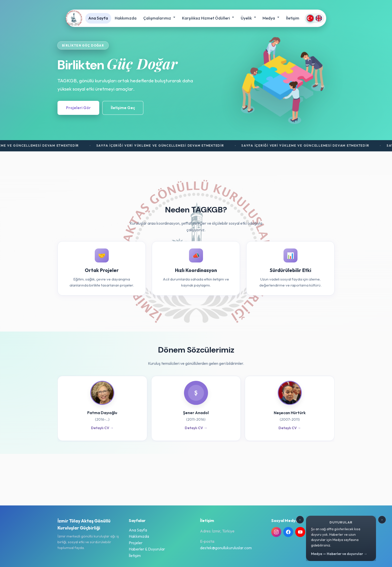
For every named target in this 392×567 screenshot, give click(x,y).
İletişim (293, 18)
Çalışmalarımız (157, 18)
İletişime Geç (123, 108)
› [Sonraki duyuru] (382, 520)
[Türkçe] (310, 18)
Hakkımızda (126, 18)
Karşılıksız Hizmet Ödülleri (206, 18)
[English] (319, 18)
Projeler (136, 543)
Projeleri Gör (78, 108)
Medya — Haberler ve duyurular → (339, 554)
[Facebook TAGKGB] (288, 532)
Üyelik (247, 18)
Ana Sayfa (98, 18)
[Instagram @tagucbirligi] (276, 532)
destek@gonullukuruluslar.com (226, 548)
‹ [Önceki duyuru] (300, 520)
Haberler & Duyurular (147, 549)
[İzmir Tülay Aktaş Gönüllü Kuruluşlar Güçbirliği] (74, 18)
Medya (269, 18)
